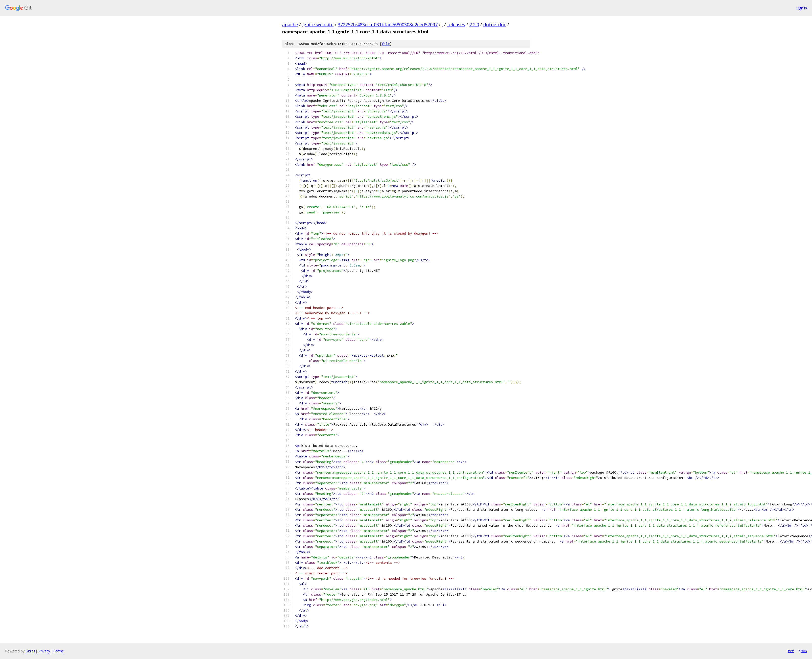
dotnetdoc (495, 25)
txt (791, 651)
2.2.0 (474, 25)
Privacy (44, 651)
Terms (58, 651)
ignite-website (318, 25)
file (386, 44)
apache (290, 25)
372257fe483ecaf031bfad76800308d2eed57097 (388, 25)
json (803, 651)
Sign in (802, 8)
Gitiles (30, 651)
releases (456, 25)
